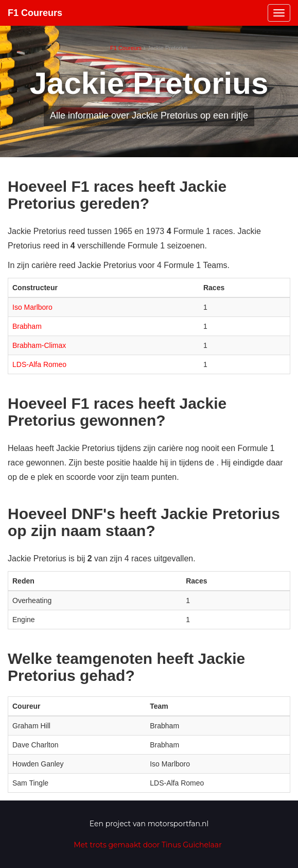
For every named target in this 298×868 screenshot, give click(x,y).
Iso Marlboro (32, 307)
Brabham (27, 326)
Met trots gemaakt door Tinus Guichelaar (148, 845)
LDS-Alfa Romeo (39, 364)
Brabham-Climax (39, 345)
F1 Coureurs (35, 13)
